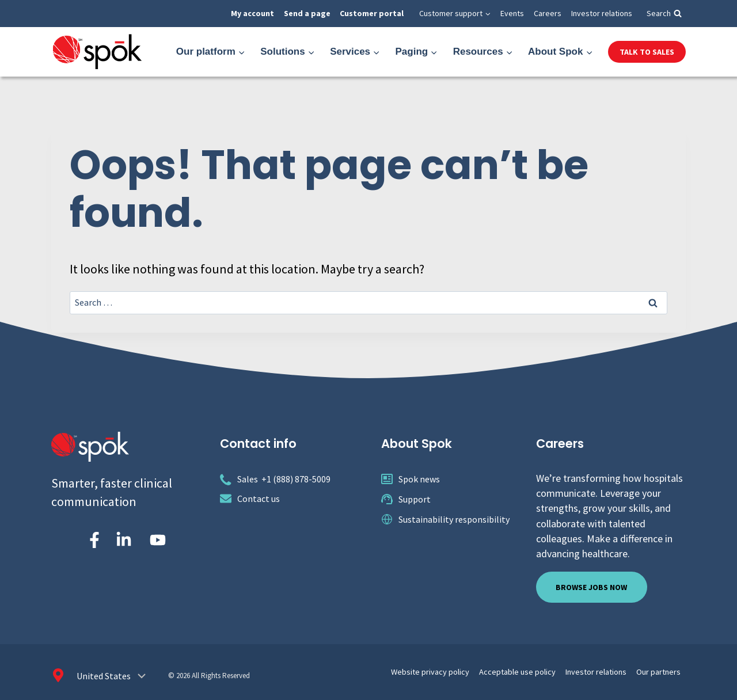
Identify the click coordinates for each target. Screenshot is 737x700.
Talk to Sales (647, 52)
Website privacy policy (461, 670)
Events (512, 13)
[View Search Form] (664, 14)
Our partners (662, 670)
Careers (548, 13)
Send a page (307, 13)
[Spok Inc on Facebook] (92, 540)
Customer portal (372, 13)
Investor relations (602, 13)
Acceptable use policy (538, 670)
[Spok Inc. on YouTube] (158, 540)
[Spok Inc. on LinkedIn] (124, 540)
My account (252, 13)
